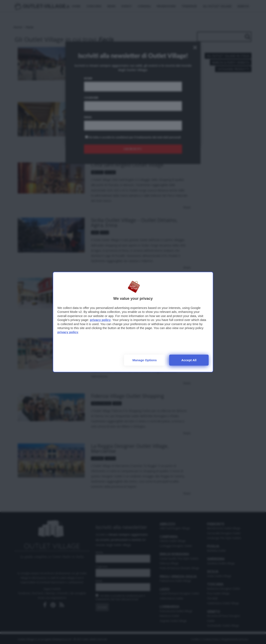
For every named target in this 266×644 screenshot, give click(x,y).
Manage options (145, 360)
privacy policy (100, 320)
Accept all (189, 360)
